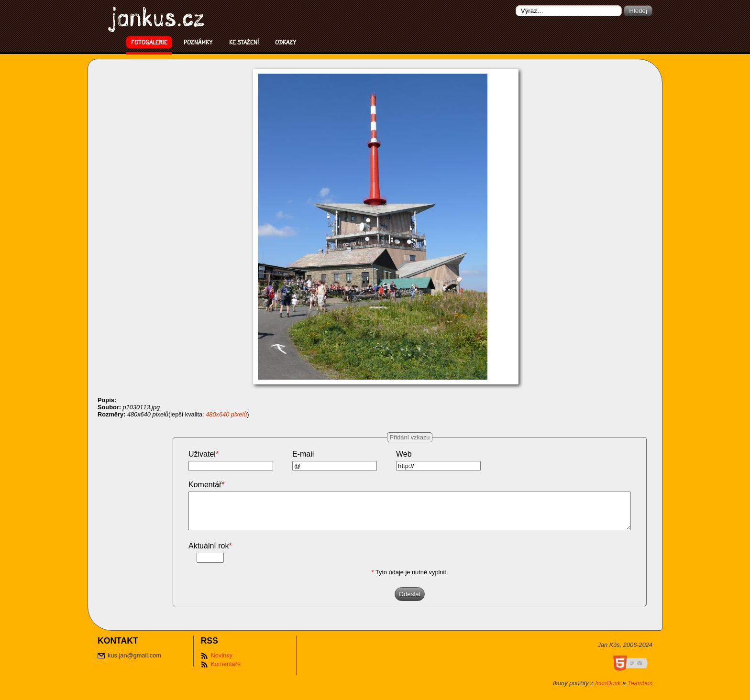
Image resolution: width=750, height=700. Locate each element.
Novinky (221, 662)
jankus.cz (158, 17)
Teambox (640, 690)
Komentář (207, 485)
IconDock (608, 690)
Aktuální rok (210, 553)
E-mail (303, 454)
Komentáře (226, 671)
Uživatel (204, 454)
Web (404, 454)
